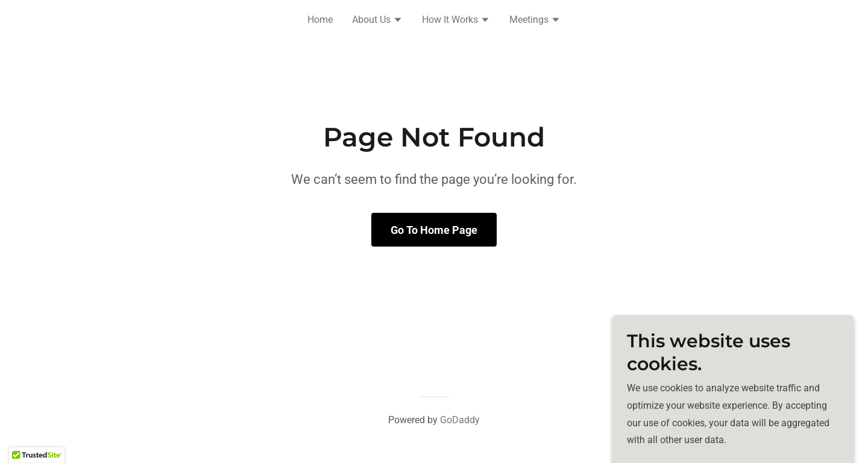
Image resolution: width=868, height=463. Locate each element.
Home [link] (320, 20)
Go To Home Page (434, 230)
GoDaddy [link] (460, 420)
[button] (377, 21)
